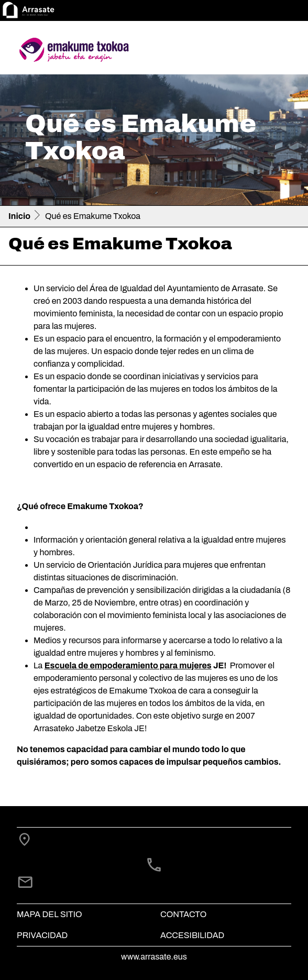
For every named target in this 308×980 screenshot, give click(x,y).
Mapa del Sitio (49, 914)
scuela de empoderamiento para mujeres (131, 665)
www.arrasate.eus (154, 957)
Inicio (19, 216)
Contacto (183, 914)
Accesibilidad (192, 935)
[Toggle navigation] (285, 50)
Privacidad (42, 935)
